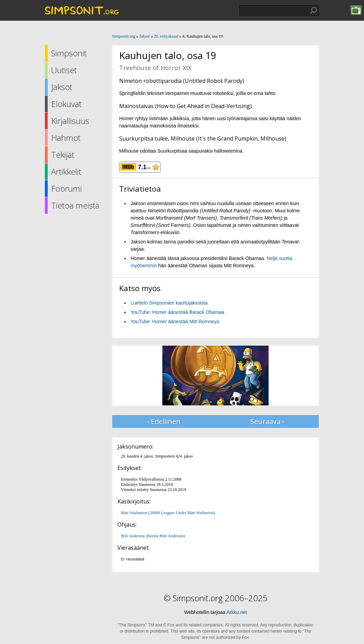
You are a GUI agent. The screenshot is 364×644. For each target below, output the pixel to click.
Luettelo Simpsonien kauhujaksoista (169, 303)
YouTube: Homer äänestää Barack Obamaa (177, 312)
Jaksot (62, 87)
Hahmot (66, 138)
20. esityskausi (166, 36)
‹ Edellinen (164, 421)
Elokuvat (66, 104)
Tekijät (63, 155)
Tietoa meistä (75, 205)
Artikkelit (66, 171)
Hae (314, 10)
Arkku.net (237, 612)
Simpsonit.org (123, 36)
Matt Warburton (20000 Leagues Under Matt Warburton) (168, 513)
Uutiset (64, 70)
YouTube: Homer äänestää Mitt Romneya (175, 321)
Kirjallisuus (70, 121)
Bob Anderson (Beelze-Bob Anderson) (153, 536)
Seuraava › (267, 421)
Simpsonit (69, 53)
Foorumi (66, 188)
